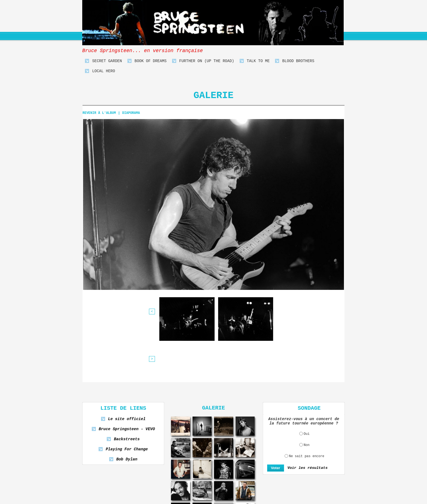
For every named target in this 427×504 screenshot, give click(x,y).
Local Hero (100, 71)
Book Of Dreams (147, 61)
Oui (307, 386)
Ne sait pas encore (307, 409)
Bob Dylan (127, 412)
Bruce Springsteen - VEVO (127, 382)
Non (307, 397)
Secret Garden (103, 61)
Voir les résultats (306, 420)
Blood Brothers (295, 61)
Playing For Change (127, 402)
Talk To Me (255, 61)
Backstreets (127, 392)
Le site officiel (127, 372)
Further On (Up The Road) (203, 61)
